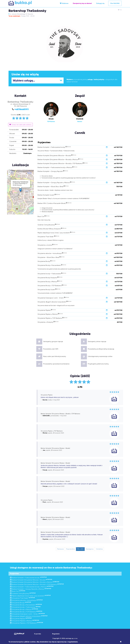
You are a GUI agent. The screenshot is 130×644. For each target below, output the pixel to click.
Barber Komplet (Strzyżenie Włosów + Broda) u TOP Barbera (37, 584)
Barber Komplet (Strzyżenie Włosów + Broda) (31, 580)
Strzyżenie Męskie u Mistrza (24, 621)
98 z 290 (80, 549)
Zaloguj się (100, 3)
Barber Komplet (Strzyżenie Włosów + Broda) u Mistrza (35, 582)
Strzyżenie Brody (20, 603)
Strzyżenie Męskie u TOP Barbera (26, 623)
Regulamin (56, 634)
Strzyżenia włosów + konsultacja (26, 600)
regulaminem (73, 642)
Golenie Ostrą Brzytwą (23, 593)
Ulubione (64, 3)
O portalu (38, 634)
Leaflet (32, 214)
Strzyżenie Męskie (21, 619)
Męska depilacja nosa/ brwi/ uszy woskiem (30, 596)
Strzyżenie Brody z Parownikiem (26, 605)
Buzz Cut (18, 591)
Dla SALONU (115, 3)
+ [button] (9, 172)
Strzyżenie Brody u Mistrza (24, 609)
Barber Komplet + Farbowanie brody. (28, 578)
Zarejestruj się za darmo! (82, 3)
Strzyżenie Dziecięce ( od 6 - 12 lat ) (27, 614)
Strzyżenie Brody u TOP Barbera (26, 612)
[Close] (121, 642)
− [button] (9, 175)
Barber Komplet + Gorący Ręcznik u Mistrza (31, 589)
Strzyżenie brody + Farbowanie (25, 607)
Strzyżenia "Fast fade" (22, 598)
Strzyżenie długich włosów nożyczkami (29, 616)
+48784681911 (22, 109)
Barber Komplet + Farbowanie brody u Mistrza (32, 587)
